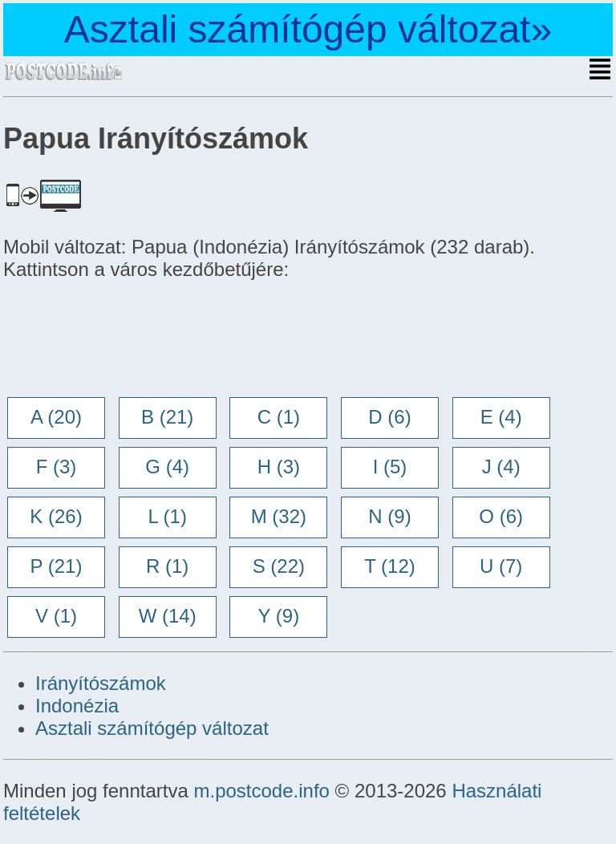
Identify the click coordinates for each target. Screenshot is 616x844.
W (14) (168, 616)
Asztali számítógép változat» (308, 29)
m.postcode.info (261, 791)
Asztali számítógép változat (152, 728)
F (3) (57, 467)
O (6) (501, 516)
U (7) (501, 566)
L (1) (167, 516)
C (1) (279, 417)
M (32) (279, 516)
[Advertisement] (132, 340)
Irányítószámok (101, 683)
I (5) (390, 467)
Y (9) (279, 616)
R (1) (167, 566)
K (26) (56, 516)
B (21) (167, 417)
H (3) (279, 467)
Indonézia (77, 706)
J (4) (501, 467)
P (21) (57, 566)
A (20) (56, 417)
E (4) (501, 417)
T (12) (390, 566)
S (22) (279, 566)
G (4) (167, 467)
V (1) (56, 616)
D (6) (389, 417)
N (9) (389, 516)
